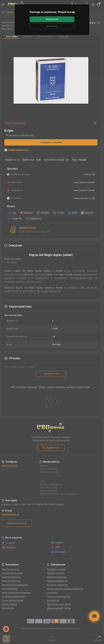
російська (52, 26)
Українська (52, 19)
